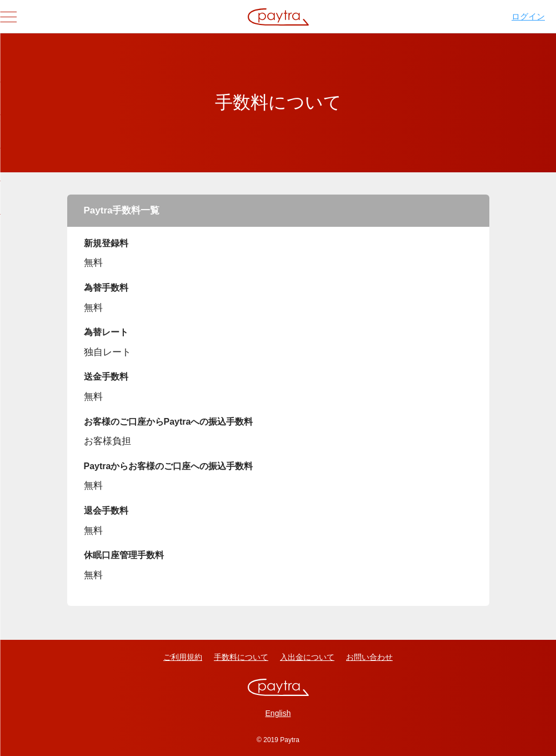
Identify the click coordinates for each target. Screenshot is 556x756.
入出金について (307, 657)
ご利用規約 (183, 657)
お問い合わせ (369, 657)
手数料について (241, 657)
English (278, 713)
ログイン (528, 16)
